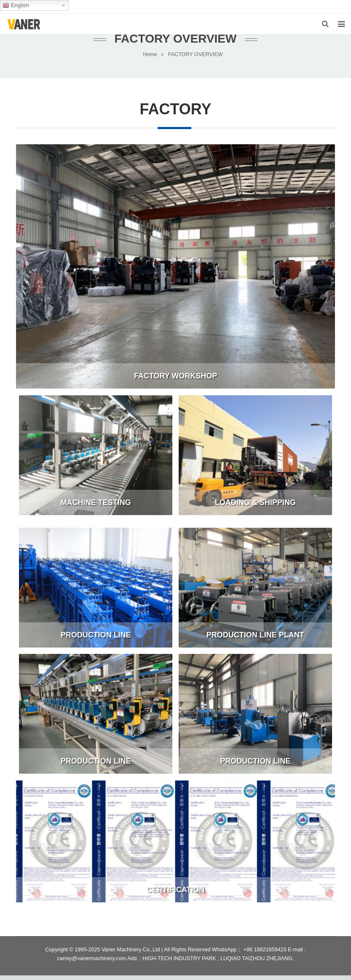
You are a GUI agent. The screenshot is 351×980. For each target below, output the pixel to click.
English (16, 5)
